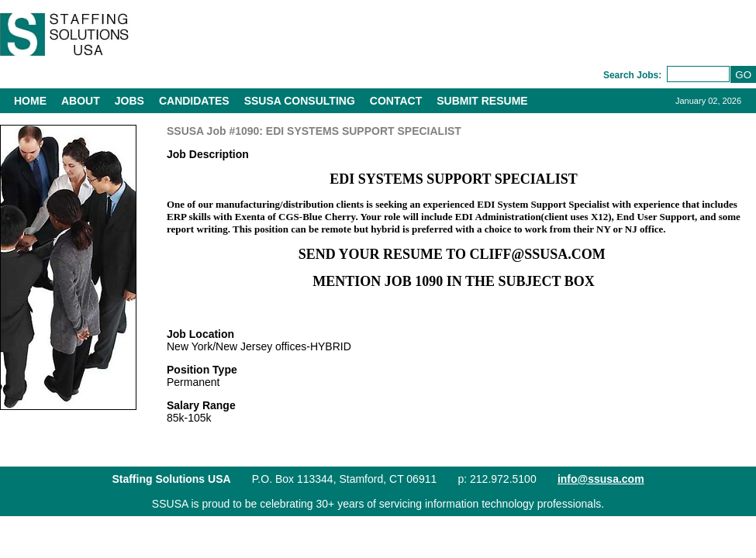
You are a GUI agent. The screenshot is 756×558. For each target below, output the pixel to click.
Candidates (194, 101)
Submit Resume (482, 101)
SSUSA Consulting (300, 101)
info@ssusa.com (601, 479)
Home (30, 101)
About (81, 101)
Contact (396, 101)
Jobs (129, 101)
